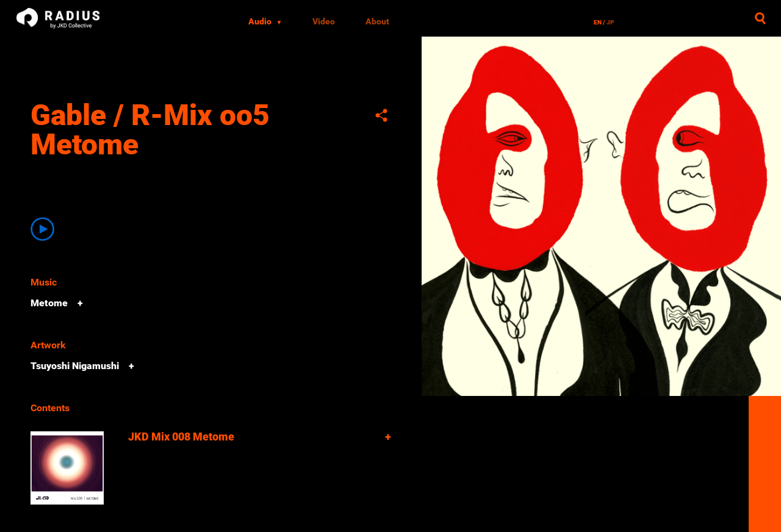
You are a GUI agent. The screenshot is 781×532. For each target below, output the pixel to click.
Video (324, 21)
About (377, 21)
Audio (265, 21)
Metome (49, 303)
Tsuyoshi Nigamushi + (82, 366)
